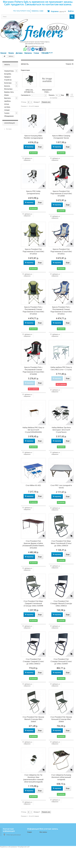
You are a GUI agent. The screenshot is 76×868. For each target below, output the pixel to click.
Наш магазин (10, 467)
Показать (52, 95)
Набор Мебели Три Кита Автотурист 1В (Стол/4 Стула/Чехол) (61, 430)
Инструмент (8, 183)
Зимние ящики (9, 174)
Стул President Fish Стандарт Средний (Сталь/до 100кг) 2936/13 (33, 661)
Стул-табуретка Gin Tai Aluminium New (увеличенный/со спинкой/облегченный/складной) (33, 778)
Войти (71, 11)
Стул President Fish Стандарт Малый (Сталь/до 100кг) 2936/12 (61, 603)
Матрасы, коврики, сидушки (7, 291)
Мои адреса (43, 837)
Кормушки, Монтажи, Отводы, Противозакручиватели (11, 232)
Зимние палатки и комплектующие (9, 164)
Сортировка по (26, 95)
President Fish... (47, 91)
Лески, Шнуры (9, 276)
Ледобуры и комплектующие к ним (9, 255)
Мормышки (8, 321)
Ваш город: (22, 11)
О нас (8, 461)
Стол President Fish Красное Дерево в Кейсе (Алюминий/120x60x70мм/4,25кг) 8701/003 (33, 544)
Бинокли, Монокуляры (8, 87)
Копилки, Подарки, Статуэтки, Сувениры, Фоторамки (8, 216)
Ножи (6, 324)
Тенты (6, 436)
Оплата (11, 53)
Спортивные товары (8, 432)
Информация (10, 453)
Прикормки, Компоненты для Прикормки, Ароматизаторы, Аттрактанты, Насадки (9, 368)
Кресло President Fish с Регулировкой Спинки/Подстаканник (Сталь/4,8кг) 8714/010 (33, 311)
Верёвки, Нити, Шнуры (9, 94)
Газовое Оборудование (9, 115)
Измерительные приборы (9, 178)
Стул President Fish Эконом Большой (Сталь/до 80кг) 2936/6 (61, 719)
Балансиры (8, 83)
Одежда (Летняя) (10, 340)
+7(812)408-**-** (47, 53)
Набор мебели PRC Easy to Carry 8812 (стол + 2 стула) (61, 368)
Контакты (28, 53)
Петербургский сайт (24, 867)
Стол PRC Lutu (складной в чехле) (61, 487)
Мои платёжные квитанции (48, 835)
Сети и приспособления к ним (10, 409)
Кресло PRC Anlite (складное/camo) (33, 192)
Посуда (7, 358)
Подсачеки (8, 343)
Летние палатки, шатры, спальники (9, 282)
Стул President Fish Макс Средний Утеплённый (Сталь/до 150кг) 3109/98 (33, 603)
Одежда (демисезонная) (9, 329)
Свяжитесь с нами (37, 11)
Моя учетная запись (49, 829)
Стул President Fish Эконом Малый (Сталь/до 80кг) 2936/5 (33, 719)
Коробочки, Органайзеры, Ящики (9, 243)
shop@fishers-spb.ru (35, 46)
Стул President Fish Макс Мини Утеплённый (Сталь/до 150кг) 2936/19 (61, 543)
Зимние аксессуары (8, 154)
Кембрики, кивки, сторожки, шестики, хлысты (8, 201)
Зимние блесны (9, 158)
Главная (30, 846)
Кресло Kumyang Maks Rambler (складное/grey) (33, 137)
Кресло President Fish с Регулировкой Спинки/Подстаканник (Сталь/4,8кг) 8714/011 (61, 311)
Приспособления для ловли (10, 383)
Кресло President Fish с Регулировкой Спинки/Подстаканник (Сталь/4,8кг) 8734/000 (33, 371)
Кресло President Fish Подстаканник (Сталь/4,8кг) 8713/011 (61, 252)
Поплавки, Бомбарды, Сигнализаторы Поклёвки (9, 350)
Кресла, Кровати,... (29, 91)
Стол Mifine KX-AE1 (33, 485)
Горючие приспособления (10, 121)
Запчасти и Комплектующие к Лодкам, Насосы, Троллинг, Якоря (9, 143)
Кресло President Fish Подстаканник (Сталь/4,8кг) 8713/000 (61, 194)
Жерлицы (7, 134)
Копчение (7, 225)
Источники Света (8, 187)
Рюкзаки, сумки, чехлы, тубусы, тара (9, 397)
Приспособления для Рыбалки (10, 389)
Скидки (29, 832)
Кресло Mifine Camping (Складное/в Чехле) (61, 137)
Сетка (67, 95)
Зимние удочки (9, 170)
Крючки (7, 249)
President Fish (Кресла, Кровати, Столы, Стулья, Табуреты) (10, 314)
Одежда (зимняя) (7, 335)
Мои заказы (43, 832)
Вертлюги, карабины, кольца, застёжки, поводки (8, 104)
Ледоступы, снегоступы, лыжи (8, 264)
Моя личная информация (48, 840)
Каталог (3, 53)
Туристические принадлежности (10, 441)
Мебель (7, 297)
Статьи (36, 53)
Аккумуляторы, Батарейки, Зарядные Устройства (9, 75)
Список (72, 95)
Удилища (7, 445)
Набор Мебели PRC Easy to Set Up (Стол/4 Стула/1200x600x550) (33, 430)
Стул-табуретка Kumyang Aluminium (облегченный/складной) (61, 777)
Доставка (19, 53)
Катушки (7, 192)
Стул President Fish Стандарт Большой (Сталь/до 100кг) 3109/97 (61, 661)
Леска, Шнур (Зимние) (8, 272)
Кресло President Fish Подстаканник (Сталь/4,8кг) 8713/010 (33, 252)
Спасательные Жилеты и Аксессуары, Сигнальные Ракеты (9, 421)
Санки (6, 403)
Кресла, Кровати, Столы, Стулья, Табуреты (10, 303)
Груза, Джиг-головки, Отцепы (8, 128)
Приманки (7, 379)
